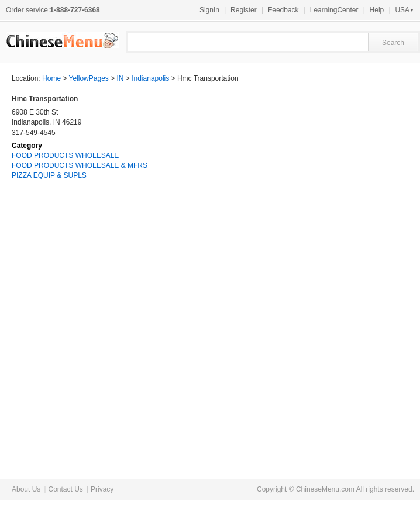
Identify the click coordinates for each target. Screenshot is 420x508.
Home (51, 78)
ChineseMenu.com (325, 489)
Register (244, 10)
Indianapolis (150, 78)
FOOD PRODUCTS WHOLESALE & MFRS (80, 165)
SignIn (209, 10)
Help (377, 10)
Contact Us (65, 489)
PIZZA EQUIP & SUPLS (49, 175)
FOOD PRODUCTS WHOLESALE (65, 155)
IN (121, 78)
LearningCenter (334, 10)
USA (404, 10)
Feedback (283, 10)
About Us (26, 489)
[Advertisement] (321, 277)
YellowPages (89, 78)
